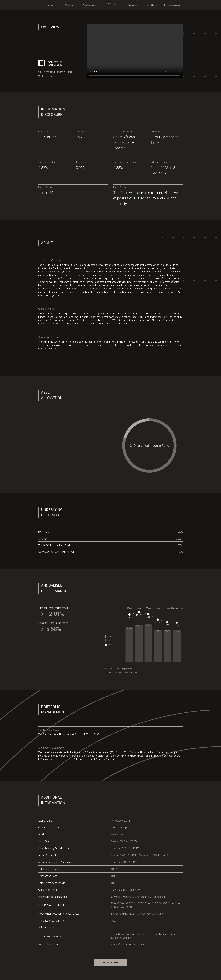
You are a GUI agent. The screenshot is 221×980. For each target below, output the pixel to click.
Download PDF (111, 963)
